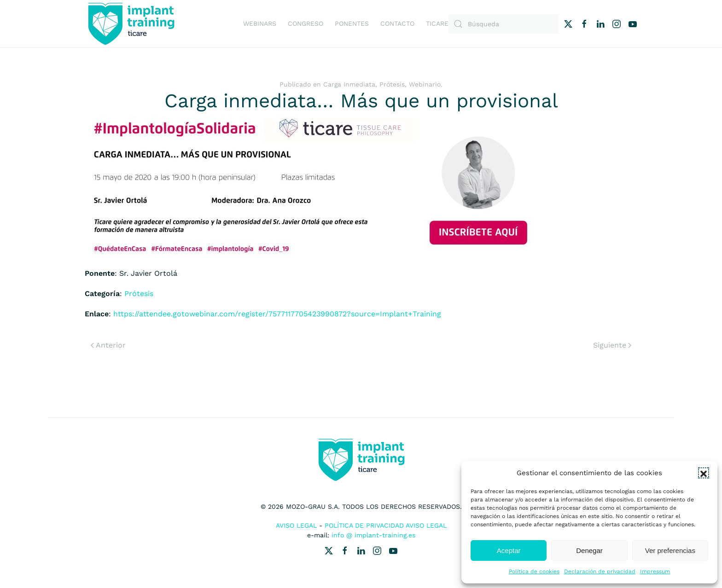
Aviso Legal (296, 525)
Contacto (397, 23)
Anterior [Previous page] (108, 345)
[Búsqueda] (504, 24)
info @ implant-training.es (373, 535)
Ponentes (352, 23)
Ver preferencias (670, 550)
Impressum (655, 571)
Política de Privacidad (364, 525)
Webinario (425, 84)
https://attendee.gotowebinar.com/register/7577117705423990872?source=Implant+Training (277, 314)
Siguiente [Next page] (612, 345)
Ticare (437, 23)
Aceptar (509, 550)
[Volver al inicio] (131, 24)
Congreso (306, 23)
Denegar (589, 550)
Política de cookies (534, 571)
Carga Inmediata (349, 84)
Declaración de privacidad (600, 571)
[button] (704, 473)
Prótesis (392, 84)
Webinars (260, 23)
